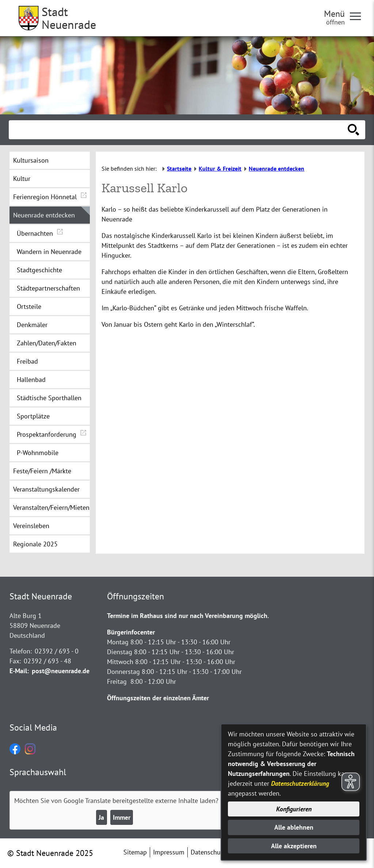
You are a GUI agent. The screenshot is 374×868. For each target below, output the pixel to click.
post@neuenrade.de (61, 671)
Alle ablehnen (294, 827)
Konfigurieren (294, 809)
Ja (101, 817)
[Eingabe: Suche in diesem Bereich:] (179, 130)
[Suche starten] (354, 130)
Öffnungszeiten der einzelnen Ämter (158, 698)
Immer (122, 817)
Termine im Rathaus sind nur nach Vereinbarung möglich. (188, 616)
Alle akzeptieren (294, 846)
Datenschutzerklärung (300, 783)
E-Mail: (19, 671)
